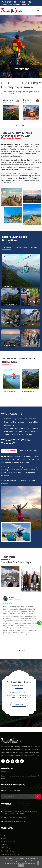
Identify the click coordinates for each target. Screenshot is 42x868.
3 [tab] (21, 651)
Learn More (19, 704)
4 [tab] (23, 651)
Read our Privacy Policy (29, 863)
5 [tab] (25, 651)
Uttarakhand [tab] (6, 247)
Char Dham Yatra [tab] (21, 247)
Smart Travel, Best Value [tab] (28, 451)
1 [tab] (17, 651)
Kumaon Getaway (28, 392)
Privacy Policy (5, 848)
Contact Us (5, 845)
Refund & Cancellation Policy (10, 854)
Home (3, 835)
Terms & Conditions (8, 851)
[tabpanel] (21, 603)
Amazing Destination (8, 841)
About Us (4, 838)
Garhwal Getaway (9, 392)
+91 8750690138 (9, 817)
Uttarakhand (21, 69)
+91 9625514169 (21, 817)
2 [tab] (19, 651)
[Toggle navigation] (38, 10)
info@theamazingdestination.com (15, 821)
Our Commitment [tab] (9, 451)
